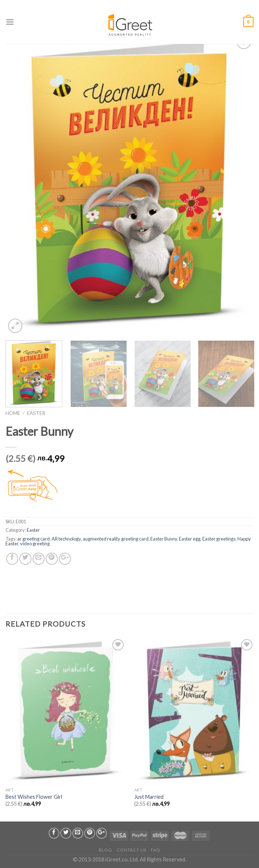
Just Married (149, 797)
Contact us (132, 850)
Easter (36, 413)
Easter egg (190, 539)
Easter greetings (219, 539)
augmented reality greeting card (116, 539)
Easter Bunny (164, 539)
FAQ (155, 850)
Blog (105, 850)
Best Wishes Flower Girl (34, 797)
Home (13, 413)
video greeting (35, 544)
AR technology (66, 539)
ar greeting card (33, 539)
